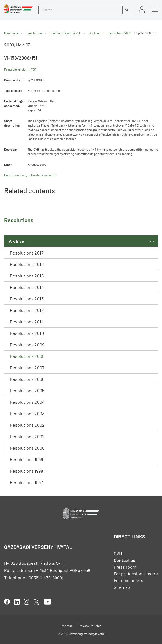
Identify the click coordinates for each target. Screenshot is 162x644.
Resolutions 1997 (26, 482)
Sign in (142, 10)
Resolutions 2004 (27, 402)
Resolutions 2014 (27, 287)
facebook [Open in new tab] (7, 602)
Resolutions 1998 (26, 471)
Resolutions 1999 (26, 459)
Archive (16, 241)
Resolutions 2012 (27, 310)
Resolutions (34, 33)
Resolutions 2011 (26, 322)
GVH (118, 553)
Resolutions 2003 (27, 413)
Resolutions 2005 (27, 390)
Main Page (11, 33)
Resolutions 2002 (27, 425)
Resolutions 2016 (27, 264)
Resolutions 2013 (27, 299)
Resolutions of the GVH (66, 33)
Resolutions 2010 (27, 333)
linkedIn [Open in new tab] (17, 602)
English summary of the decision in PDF (31, 175)
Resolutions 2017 (27, 253)
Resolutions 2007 (27, 368)
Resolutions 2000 (27, 448)
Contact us (125, 560)
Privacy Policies (90, 626)
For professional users (136, 574)
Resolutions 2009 (27, 345)
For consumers (128, 580)
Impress (67, 626)
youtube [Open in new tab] (47, 602)
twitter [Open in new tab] (36, 602)
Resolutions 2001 (27, 436)
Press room (125, 567)
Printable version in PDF (20, 69)
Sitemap (122, 587)
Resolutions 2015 (27, 276)
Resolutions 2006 (27, 379)
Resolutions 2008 (27, 356)
